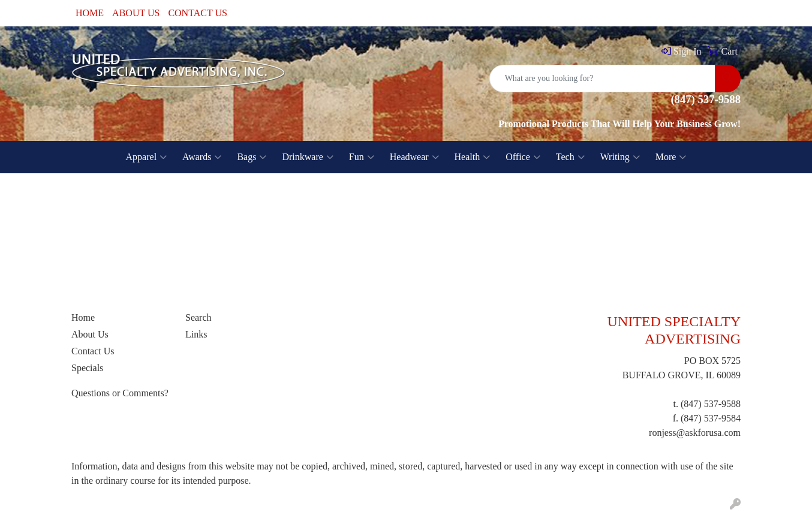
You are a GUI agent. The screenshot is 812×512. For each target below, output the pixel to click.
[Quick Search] (602, 79)
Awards (202, 157)
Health (473, 157)
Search (199, 317)
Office (523, 157)
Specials (87, 368)
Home (83, 317)
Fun (362, 157)
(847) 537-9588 (711, 404)
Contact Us (93, 351)
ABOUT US (136, 13)
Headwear (414, 157)
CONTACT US (197, 13)
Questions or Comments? (120, 393)
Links (196, 334)
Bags (252, 157)
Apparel (147, 157)
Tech (570, 157)
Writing (620, 157)
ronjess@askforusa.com (695, 433)
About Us (90, 334)
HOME (90, 13)
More (671, 157)
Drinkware (307, 157)
